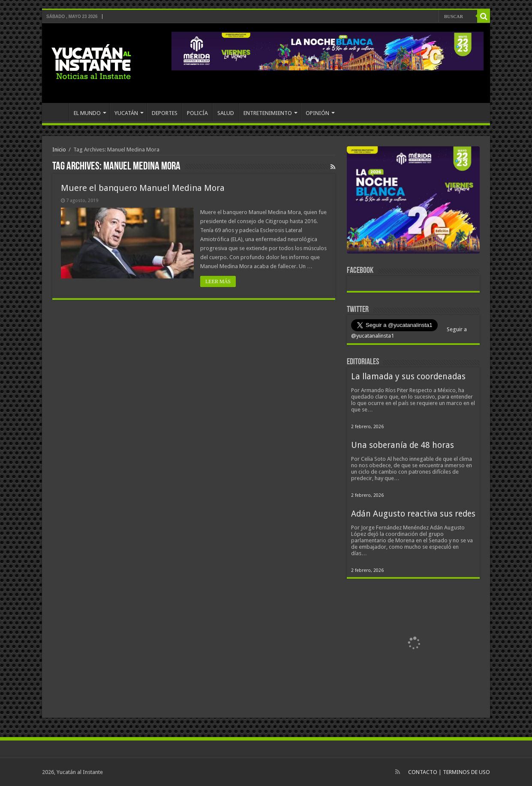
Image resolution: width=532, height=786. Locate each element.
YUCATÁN (126, 113)
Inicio (59, 150)
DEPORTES (165, 113)
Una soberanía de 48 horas (403, 445)
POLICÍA (197, 113)
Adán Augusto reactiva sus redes (413, 514)
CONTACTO (423, 772)
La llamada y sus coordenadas (408, 376)
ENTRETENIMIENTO (268, 113)
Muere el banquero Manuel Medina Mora (143, 188)
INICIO (57, 112)
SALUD (226, 113)
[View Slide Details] (413, 202)
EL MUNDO (87, 113)
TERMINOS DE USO (466, 772)
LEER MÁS (218, 281)
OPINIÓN (317, 113)
